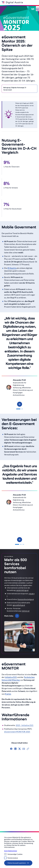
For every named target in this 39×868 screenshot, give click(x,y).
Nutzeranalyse (13, 858)
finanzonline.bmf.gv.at (26, 599)
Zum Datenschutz (11, 851)
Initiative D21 (11, 677)
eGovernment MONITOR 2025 (17, 732)
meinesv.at (25, 611)
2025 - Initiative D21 (25, 725)
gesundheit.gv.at (19, 605)
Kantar (8, 694)
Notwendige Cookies (15, 854)
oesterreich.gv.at (22, 590)
